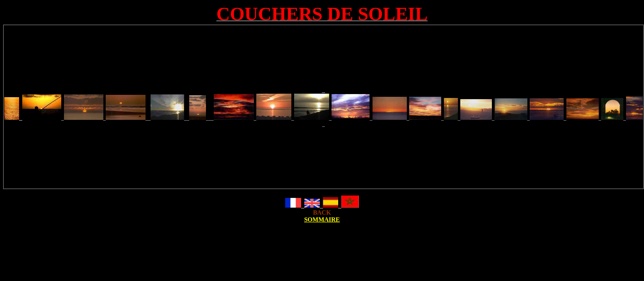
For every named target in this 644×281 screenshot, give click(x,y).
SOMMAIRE (322, 220)
